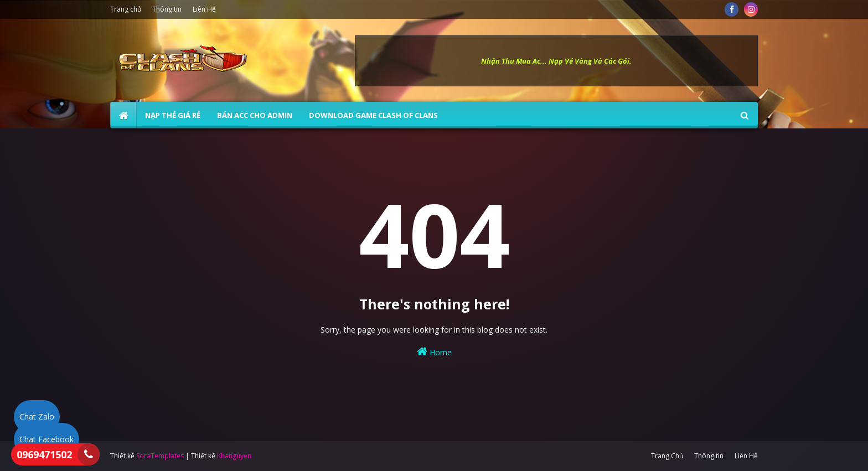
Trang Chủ (667, 456)
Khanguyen (234, 456)
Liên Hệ (204, 9)
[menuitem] (123, 115)
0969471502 (44, 454)
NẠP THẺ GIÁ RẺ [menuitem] (173, 115)
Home (434, 352)
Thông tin (167, 9)
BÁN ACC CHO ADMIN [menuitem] (255, 115)
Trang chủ (126, 9)
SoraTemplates (160, 456)
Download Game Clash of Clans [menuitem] (373, 115)
